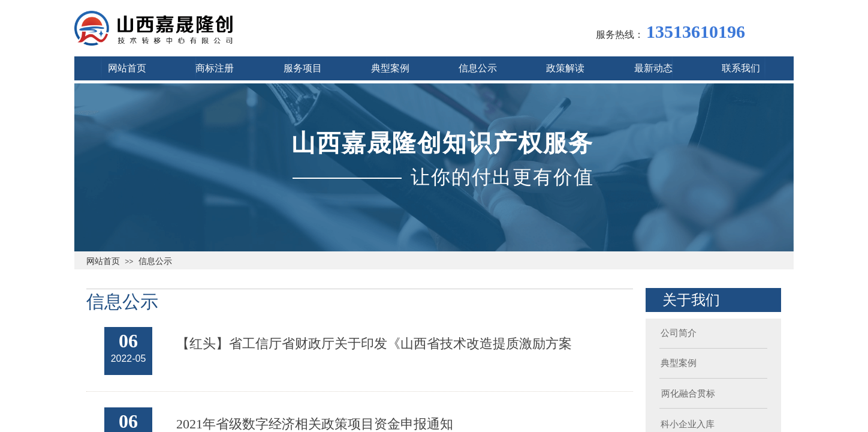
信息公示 (155, 261)
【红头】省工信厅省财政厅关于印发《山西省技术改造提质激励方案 (374, 343)
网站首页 (103, 261)
